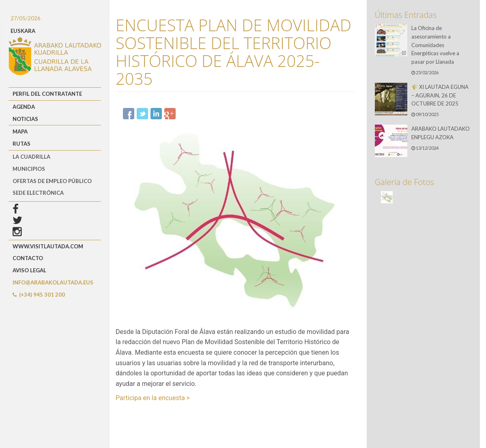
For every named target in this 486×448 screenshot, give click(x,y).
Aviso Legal (29, 270)
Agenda (24, 107)
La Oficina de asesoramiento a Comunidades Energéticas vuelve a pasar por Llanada (435, 45)
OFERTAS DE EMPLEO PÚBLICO (52, 181)
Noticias (25, 119)
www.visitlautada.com (48, 246)
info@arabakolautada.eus (53, 282)
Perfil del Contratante (47, 94)
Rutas (22, 144)
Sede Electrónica (38, 193)
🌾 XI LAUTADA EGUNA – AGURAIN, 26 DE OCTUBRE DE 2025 (440, 95)
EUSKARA (23, 31)
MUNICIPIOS (29, 169)
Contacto (28, 258)
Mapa (20, 131)
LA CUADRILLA (31, 157)
